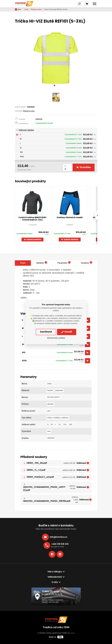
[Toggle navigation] (79, 4)
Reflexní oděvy (52, 9)
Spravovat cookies (56, 338)
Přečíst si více (29, 111)
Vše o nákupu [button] (55, 572)
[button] (54, 86)
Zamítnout (46, 332)
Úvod (27, 9)
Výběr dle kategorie (38, 9)
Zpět (18, 9)
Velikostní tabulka (25, 130)
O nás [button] (55, 582)
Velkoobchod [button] (55, 577)
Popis (23, 263)
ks (65, 166)
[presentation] (97, 215)
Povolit (67, 332)
